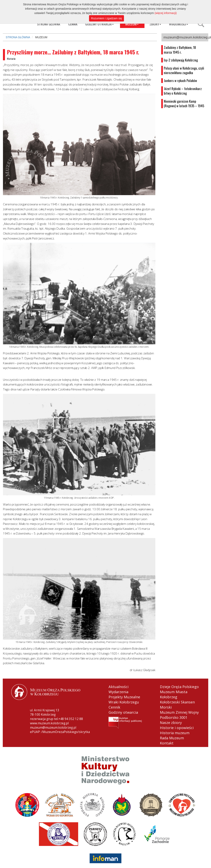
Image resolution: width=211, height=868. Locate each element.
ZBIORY (155, 24)
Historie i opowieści (177, 728)
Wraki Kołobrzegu (124, 702)
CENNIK (73, 24)
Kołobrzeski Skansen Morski (177, 705)
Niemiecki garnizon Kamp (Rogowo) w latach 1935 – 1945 (184, 104)
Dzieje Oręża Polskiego (179, 687)
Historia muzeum (175, 733)
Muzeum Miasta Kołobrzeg (174, 694)
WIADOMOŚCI (179, 24)
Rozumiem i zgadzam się (106, 18)
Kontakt (167, 743)
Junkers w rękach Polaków (180, 81)
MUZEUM (132, 24)
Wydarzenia (118, 692)
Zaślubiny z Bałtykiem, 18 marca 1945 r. (180, 50)
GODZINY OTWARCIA (99, 24)
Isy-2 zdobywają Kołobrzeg (181, 60)
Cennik (114, 707)
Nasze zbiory (171, 723)
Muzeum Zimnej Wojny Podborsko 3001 (179, 715)
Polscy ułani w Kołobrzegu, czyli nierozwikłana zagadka (184, 70)
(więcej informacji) (166, 13)
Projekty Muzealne (124, 697)
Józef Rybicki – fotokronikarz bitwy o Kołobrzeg (183, 91)
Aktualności (119, 687)
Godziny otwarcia (123, 712)
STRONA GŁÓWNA (18, 37)
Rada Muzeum (172, 738)
